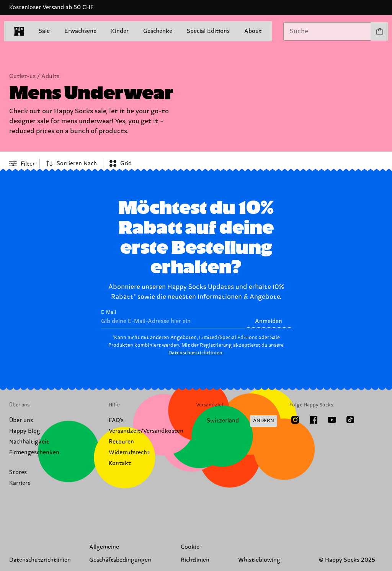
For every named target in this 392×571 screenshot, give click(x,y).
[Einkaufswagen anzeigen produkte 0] (379, 31)
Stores (18, 472)
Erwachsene (80, 31)
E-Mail (174, 319)
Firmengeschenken (34, 453)
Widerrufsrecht (129, 453)
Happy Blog (25, 431)
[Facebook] (314, 420)
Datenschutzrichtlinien (195, 353)
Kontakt (120, 463)
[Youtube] (332, 420)
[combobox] (327, 31)
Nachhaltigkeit (29, 442)
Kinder (120, 31)
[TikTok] (350, 420)
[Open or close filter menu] (22, 163)
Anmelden (269, 321)
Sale (44, 32)
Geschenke (158, 31)
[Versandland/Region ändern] (237, 421)
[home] (19, 31)
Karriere (20, 483)
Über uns (21, 420)
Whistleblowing (259, 560)
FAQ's (116, 420)
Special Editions (208, 31)
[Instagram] (295, 420)
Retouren (121, 442)
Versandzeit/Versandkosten (146, 431)
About (253, 31)
